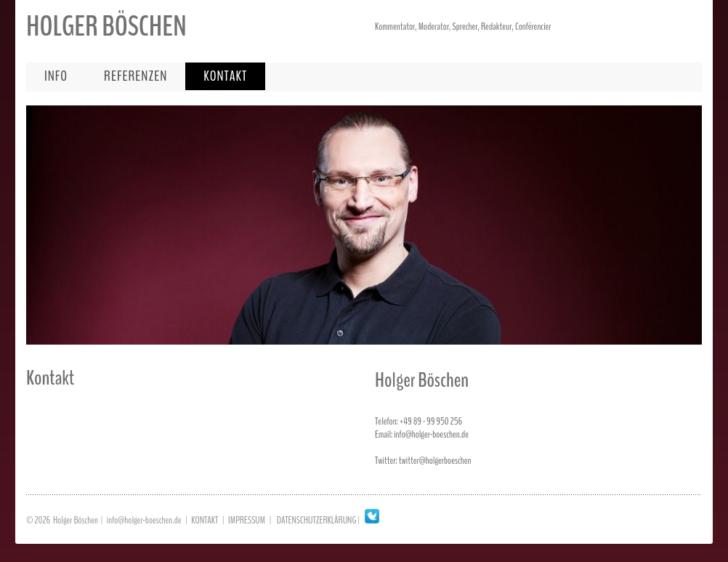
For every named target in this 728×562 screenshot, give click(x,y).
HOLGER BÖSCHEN (106, 27)
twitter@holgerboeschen (435, 461)
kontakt (225, 76)
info (56, 76)
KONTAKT (205, 520)
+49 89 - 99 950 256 (431, 421)
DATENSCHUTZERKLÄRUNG (317, 520)
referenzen (136, 76)
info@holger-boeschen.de (431, 434)
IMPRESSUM (247, 520)
